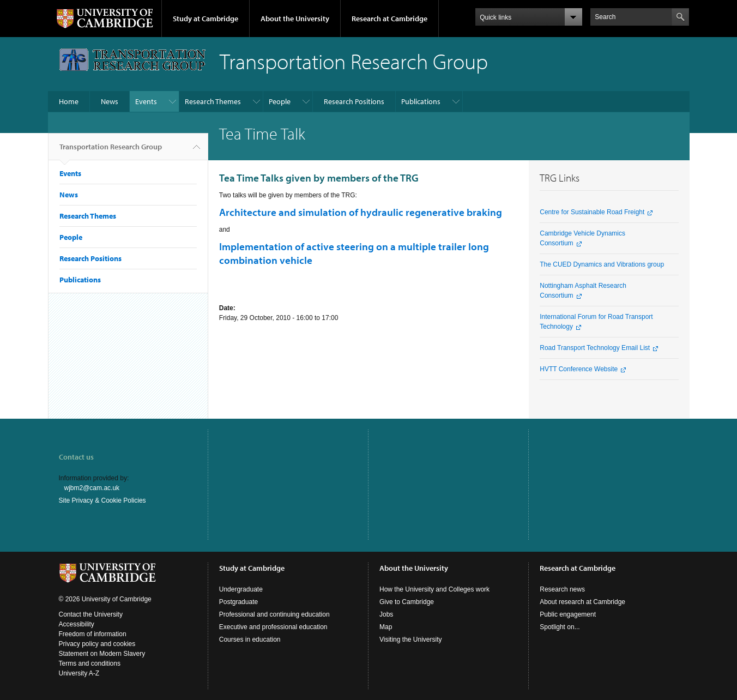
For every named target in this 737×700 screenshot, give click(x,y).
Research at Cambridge (389, 19)
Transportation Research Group (111, 151)
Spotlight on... (560, 627)
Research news (562, 589)
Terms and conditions (90, 663)
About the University (295, 19)
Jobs (386, 614)
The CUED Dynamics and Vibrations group (602, 264)
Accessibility (77, 624)
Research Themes (213, 101)
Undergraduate (241, 589)
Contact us (76, 457)
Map (386, 627)
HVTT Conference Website (579, 369)
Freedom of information (93, 634)
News (110, 101)
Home (69, 101)
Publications (421, 101)
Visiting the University (411, 639)
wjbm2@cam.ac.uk (92, 488)
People (280, 101)
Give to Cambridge (407, 602)
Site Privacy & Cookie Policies (102, 500)
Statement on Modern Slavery (102, 654)
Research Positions (354, 101)
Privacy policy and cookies (97, 644)
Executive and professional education (273, 627)
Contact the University (91, 614)
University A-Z (79, 673)
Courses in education (250, 639)
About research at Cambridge (582, 602)
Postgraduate (238, 602)
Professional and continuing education (274, 614)
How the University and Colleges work (434, 589)
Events (146, 101)
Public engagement (568, 614)
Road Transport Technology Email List (595, 348)
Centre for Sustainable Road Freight (592, 212)
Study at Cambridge (206, 19)
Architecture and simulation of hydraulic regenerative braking (361, 212)
